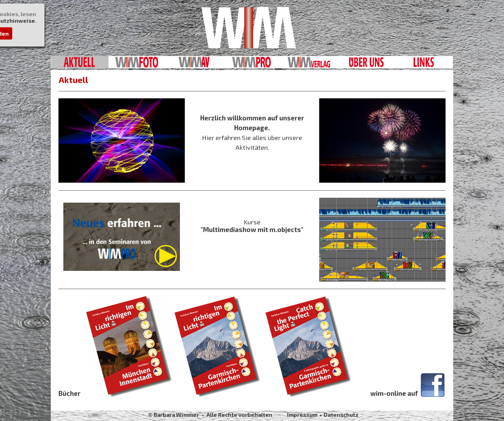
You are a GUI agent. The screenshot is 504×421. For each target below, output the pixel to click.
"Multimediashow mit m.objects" (252, 229)
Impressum (302, 415)
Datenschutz (341, 415)
